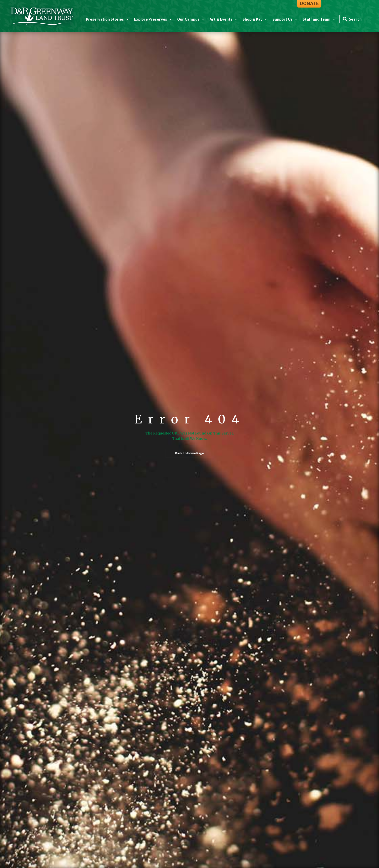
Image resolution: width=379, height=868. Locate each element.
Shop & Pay (255, 19)
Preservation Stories (107, 19)
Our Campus (191, 19)
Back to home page (190, 453)
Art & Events (224, 19)
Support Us (285, 19)
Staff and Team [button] (319, 19)
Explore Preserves (153, 19)
